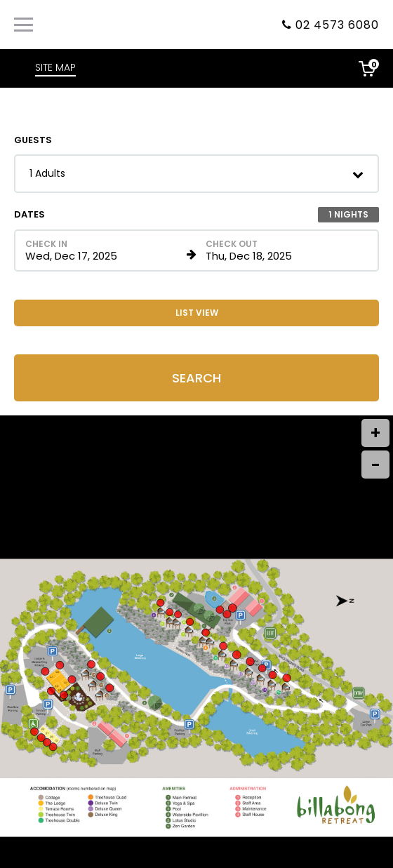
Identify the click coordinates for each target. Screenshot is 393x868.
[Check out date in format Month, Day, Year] (284, 251)
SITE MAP (55, 67)
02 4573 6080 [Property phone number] (337, 25)
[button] (196, 174)
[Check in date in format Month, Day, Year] (104, 251)
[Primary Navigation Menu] (24, 25)
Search (196, 378)
